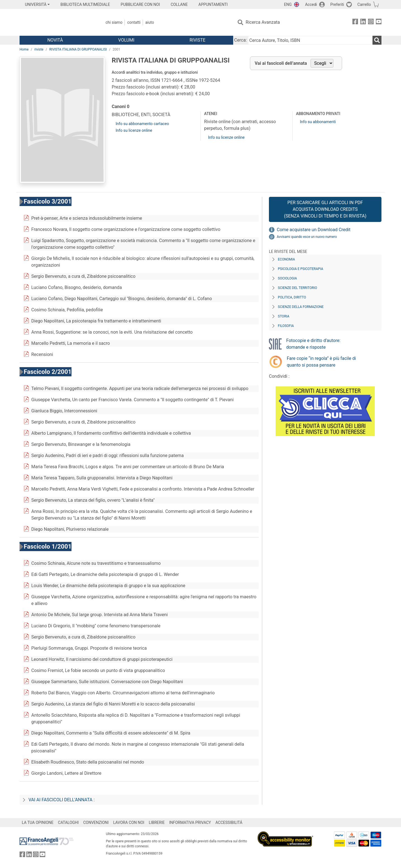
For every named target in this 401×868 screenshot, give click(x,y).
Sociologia (287, 278)
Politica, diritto (292, 297)
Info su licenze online (134, 130)
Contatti (134, 22)
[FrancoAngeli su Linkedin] (363, 22)
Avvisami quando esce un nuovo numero (307, 237)
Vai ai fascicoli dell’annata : (62, 800)
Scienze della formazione (301, 307)
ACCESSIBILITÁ (229, 822)
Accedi (311, 4)
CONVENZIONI (96, 822)
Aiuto (150, 22)
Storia (284, 316)
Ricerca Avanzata (263, 22)
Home (24, 49)
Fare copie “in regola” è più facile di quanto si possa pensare (321, 362)
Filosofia (286, 326)
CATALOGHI (68, 822)
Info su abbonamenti (318, 122)
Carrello (364, 4)
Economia (286, 259)
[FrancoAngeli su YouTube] (379, 22)
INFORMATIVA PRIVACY (190, 822)
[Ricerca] (377, 40)
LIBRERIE (157, 822)
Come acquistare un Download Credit (314, 230)
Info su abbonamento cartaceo (142, 124)
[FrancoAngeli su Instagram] (371, 22)
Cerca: (241, 40)
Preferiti (337, 4)
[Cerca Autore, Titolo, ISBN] (310, 40)
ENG (288, 4)
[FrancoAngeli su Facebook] (355, 22)
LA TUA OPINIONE (38, 822)
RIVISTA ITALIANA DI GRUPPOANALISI (78, 49)
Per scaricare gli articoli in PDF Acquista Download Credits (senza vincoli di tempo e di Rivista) (325, 209)
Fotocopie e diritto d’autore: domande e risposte (313, 344)
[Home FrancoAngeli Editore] (57, 22)
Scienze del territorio (298, 288)
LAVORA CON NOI (129, 822)
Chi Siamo (114, 22)
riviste (39, 49)
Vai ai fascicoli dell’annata (281, 63)
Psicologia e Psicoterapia (300, 269)
